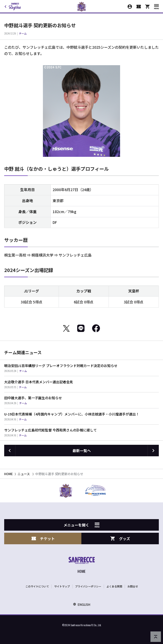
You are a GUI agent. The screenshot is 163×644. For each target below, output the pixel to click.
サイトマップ (62, 586)
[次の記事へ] (153, 451)
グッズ (120, 539)
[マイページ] (130, 7)
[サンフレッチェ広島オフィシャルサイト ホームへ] (82, 566)
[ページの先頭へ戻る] (156, 637)
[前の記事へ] (10, 451)
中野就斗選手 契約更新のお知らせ (59, 474)
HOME (9, 474)
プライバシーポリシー (88, 586)
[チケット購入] (139, 7)
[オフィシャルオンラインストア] (148, 7)
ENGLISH (82, 604)
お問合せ (133, 586)
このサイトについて (37, 586)
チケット (43, 539)
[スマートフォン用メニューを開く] (156, 7)
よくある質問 (114, 586)
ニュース (24, 474)
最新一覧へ (82, 451)
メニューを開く (81, 525)
